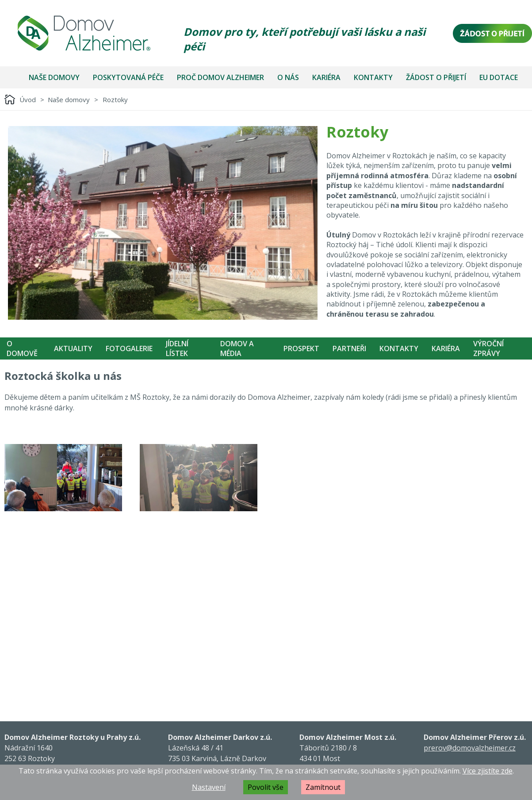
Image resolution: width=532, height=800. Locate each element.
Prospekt (301, 348)
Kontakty (373, 77)
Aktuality (73, 348)
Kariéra (326, 77)
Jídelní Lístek (177, 348)
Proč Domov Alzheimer (220, 77)
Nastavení (209, 787)
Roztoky (115, 100)
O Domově (22, 348)
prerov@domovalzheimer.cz (470, 748)
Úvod (28, 100)
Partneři (349, 348)
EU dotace (499, 77)
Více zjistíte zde (488, 771)
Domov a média (237, 348)
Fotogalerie (129, 348)
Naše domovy (54, 77)
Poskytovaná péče (128, 77)
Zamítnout (323, 787)
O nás (288, 77)
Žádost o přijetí (436, 77)
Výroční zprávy (488, 348)
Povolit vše (266, 787)
